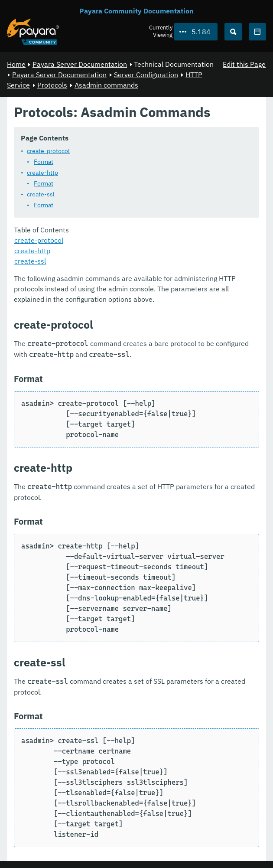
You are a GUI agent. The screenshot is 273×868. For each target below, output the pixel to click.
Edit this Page (244, 64)
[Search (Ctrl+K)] (233, 32)
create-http (42, 173)
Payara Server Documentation (80, 64)
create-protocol (48, 151)
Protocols (52, 85)
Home (16, 64)
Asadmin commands (106, 85)
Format (44, 162)
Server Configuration (146, 75)
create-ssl (41, 194)
